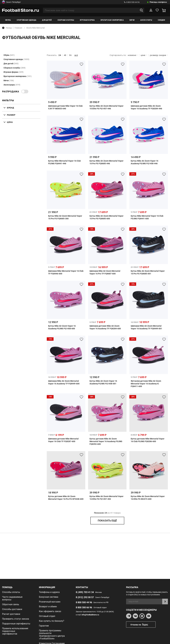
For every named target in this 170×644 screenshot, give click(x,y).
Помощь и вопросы (158, 2)
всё (76, 55)
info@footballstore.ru (90, 615)
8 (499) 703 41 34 (85, 592)
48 (65, 55)
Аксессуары (146, 20)
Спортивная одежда (26, 20)
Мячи (132, 20)
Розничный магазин (50, 602)
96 (70, 55)
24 (60, 55)
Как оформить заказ (50, 611)
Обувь (8, 20)
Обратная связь (11, 604)
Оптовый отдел (47, 616)
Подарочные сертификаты (16, 624)
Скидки (161, 20)
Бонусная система (49, 597)
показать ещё (107, 521)
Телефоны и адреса (49, 592)
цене (144, 55)
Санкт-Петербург (11, 2)
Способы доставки (12, 609)
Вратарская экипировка (112, 20)
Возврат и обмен (48, 607)
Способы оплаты (11, 592)
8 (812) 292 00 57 (85, 597)
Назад (7, 28)
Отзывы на (143, 625)
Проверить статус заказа (16, 619)
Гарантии (44, 626)
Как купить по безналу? (52, 621)
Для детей (47, 20)
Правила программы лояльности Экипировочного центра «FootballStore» (52, 635)
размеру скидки (159, 55)
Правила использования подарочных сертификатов (15, 631)
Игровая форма (87, 20)
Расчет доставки (11, 614)
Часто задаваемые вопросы (12, 598)
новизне (133, 55)
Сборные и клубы (66, 20)
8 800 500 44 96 (132, 2)
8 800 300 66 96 (84, 608)
